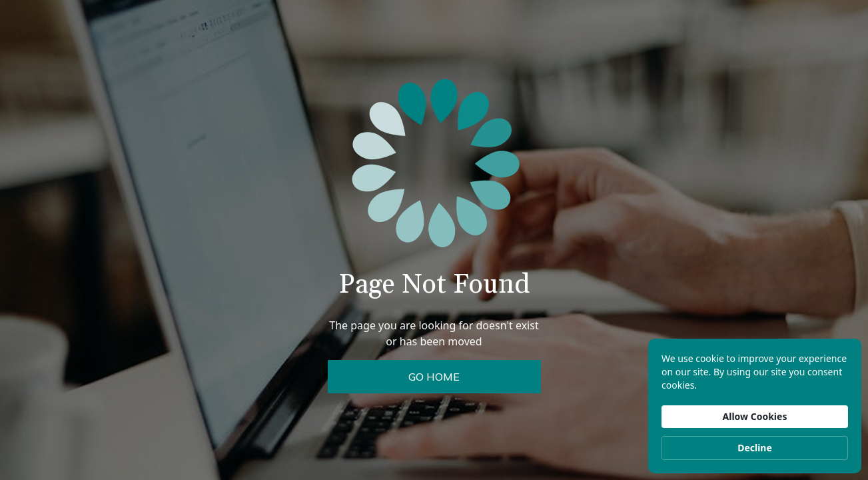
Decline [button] (755, 448)
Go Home (434, 377)
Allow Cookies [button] (755, 416)
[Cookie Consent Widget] (755, 406)
